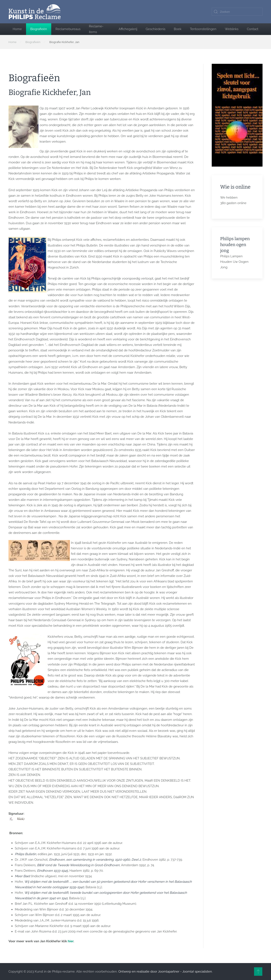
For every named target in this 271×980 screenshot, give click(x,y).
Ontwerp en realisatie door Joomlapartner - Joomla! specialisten (165, 972)
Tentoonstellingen (203, 29)
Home (17, 29)
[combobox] (237, 12)
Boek (178, 29)
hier (71, 941)
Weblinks (232, 29)
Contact (253, 29)
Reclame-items (96, 29)
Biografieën (39, 29)
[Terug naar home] (35, 12)
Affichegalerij (128, 29)
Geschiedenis (156, 29)
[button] (258, 972)
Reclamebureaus (68, 29)
